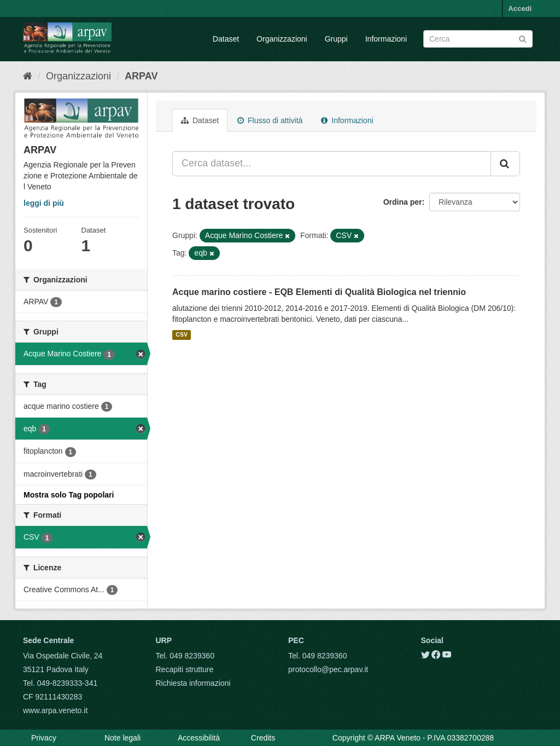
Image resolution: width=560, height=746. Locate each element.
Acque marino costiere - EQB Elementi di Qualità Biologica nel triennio (319, 292)
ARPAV (141, 76)
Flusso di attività (270, 120)
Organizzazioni (282, 39)
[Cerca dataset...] (332, 164)
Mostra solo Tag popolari (69, 495)
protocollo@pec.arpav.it (328, 669)
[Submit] (523, 38)
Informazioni (386, 39)
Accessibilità (199, 738)
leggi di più (44, 203)
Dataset (226, 39)
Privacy (44, 738)
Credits (263, 738)
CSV (182, 335)
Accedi (520, 8)
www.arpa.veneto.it (55, 710)
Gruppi (336, 39)
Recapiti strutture (185, 669)
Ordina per (403, 202)
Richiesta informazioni (193, 683)
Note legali (122, 738)
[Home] (28, 76)
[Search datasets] (478, 39)
